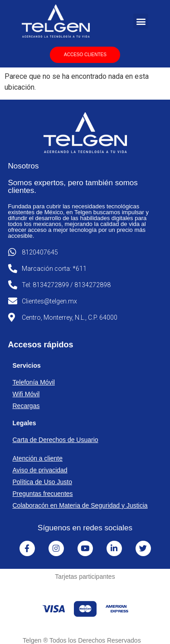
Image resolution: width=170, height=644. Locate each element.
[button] (141, 21)
